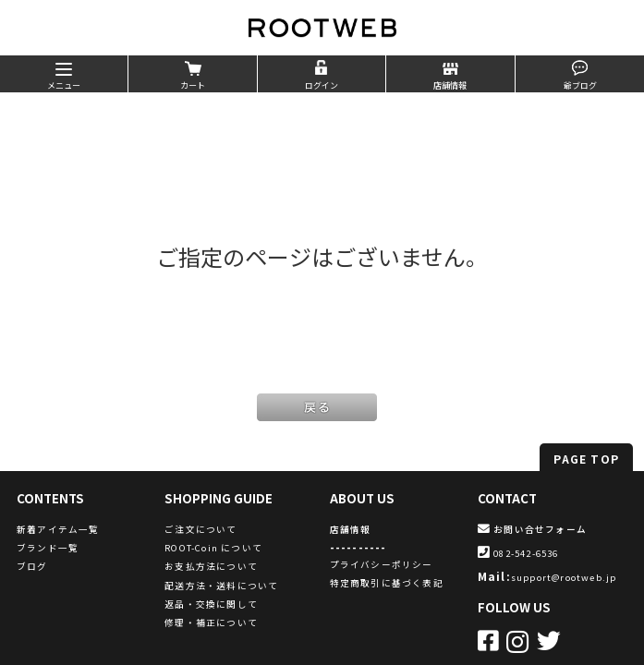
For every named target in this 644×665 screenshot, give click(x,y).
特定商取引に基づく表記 (387, 583)
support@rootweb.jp (564, 577)
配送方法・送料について (221, 586)
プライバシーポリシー (382, 564)
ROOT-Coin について (213, 548)
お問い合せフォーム (532, 529)
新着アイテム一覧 (58, 529)
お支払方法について (211, 566)
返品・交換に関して (211, 604)
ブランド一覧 (48, 548)
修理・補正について (211, 623)
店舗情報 (351, 529)
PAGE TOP (586, 459)
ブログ (32, 566)
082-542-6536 (518, 553)
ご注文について (200, 529)
